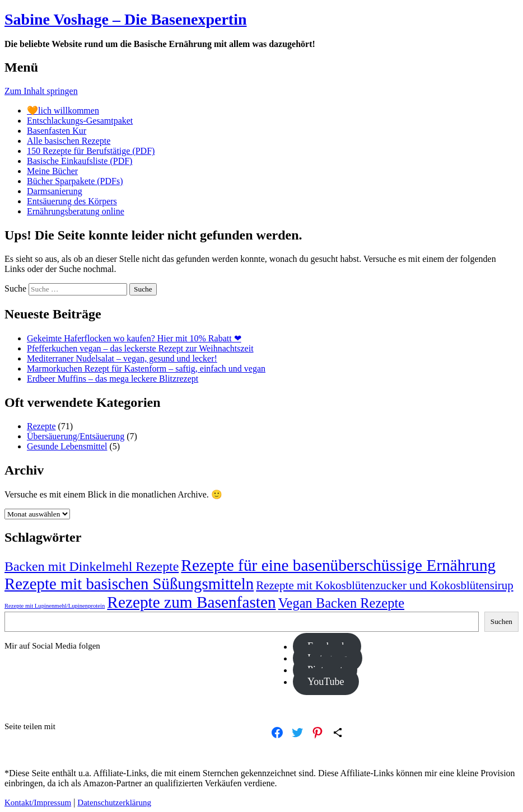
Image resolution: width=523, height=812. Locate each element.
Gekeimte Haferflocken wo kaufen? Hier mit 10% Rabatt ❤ (134, 338)
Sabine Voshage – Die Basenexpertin (126, 19)
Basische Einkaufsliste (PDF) (80, 161)
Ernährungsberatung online (76, 211)
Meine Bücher (52, 171)
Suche (15, 288)
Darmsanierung (55, 191)
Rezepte (41, 426)
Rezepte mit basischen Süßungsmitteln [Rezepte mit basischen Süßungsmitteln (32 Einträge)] (129, 584)
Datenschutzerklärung (114, 802)
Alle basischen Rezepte (69, 141)
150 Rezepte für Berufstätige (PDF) (91, 151)
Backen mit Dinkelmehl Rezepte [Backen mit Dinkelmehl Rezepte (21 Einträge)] (92, 566)
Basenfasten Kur (57, 131)
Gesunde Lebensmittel (67, 446)
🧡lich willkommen (63, 111)
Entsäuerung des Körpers (72, 201)
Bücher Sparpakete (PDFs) (75, 181)
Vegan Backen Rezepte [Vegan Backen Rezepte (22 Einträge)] (341, 603)
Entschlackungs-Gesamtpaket (80, 121)
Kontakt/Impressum (38, 802)
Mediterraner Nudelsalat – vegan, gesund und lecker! (122, 358)
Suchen (501, 621)
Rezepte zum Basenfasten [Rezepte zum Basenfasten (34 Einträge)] (191, 602)
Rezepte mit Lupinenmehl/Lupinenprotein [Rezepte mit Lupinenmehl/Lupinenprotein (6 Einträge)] (55, 606)
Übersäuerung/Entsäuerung (76, 436)
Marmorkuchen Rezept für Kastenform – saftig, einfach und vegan (146, 369)
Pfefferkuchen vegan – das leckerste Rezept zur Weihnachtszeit (140, 348)
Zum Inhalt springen (41, 91)
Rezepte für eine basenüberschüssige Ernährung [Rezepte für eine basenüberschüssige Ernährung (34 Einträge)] (338, 565)
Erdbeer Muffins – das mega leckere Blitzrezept (113, 379)
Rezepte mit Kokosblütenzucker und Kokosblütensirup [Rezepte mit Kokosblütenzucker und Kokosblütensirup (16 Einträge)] (384, 585)
